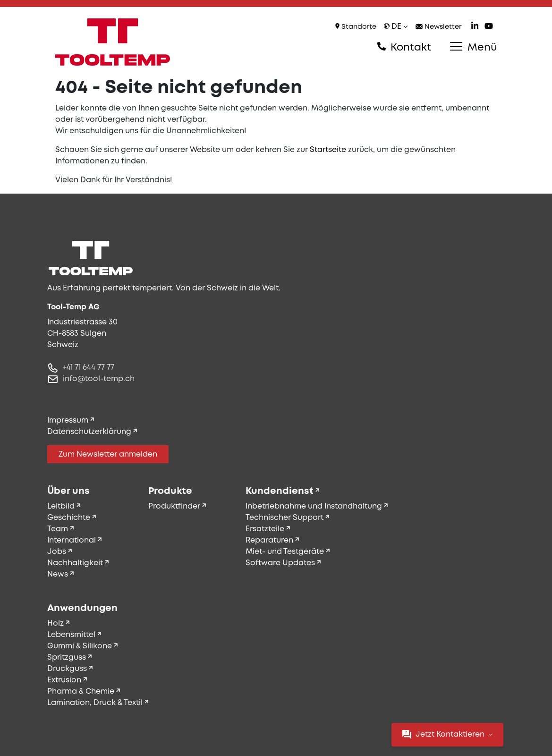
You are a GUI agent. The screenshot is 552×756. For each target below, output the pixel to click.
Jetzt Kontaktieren (447, 735)
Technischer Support (284, 518)
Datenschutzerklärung (89, 432)
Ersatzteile (265, 529)
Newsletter (439, 27)
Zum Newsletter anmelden (108, 454)
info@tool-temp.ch (99, 379)
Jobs (57, 552)
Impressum (68, 420)
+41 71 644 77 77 (89, 368)
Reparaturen (269, 540)
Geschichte (69, 518)
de (396, 27)
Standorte (356, 27)
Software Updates (280, 563)
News (58, 574)
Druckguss (67, 669)
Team (58, 529)
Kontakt (404, 47)
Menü (473, 47)
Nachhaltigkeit (75, 563)
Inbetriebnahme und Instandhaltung (314, 506)
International (72, 540)
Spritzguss (67, 658)
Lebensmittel (71, 635)
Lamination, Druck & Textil (95, 703)
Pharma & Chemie (81, 692)
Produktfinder (174, 506)
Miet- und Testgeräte (285, 552)
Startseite (328, 150)
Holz (55, 624)
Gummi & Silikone (80, 646)
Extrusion (64, 680)
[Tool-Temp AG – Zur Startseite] (113, 42)
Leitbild (61, 506)
